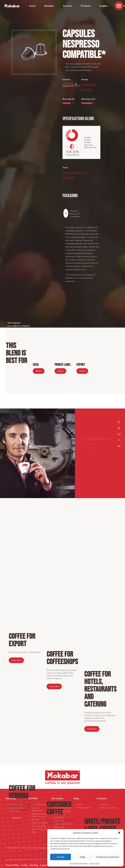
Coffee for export (22, 640)
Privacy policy (94, 863)
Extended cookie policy (79, 863)
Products (86, 6)
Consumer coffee (59, 808)
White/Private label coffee (102, 825)
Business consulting (108, 807)
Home (32, 6)
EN (119, 446)
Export (81, 364)
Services (68, 6)
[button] (119, 833)
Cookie (24, 865)
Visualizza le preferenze (108, 857)
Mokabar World (84, 807)
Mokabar (49, 6)
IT (119, 440)
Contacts (102, 798)
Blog (76, 798)
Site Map (34, 865)
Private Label (63, 364)
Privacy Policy (12, 865)
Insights (104, 6)
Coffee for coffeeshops (62, 658)
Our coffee (57, 798)
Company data (47, 865)
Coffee (80, 804)
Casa (36, 364)
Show (38, 370)
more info (91, 728)
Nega (83, 857)
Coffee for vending (22, 792)
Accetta (60, 857)
